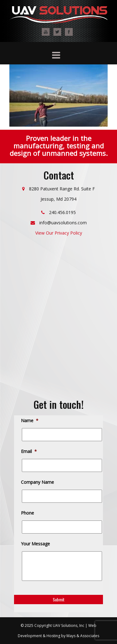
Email (29, 451)
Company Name (38, 482)
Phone (28, 513)
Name (30, 421)
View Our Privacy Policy (59, 233)
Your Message (36, 544)
